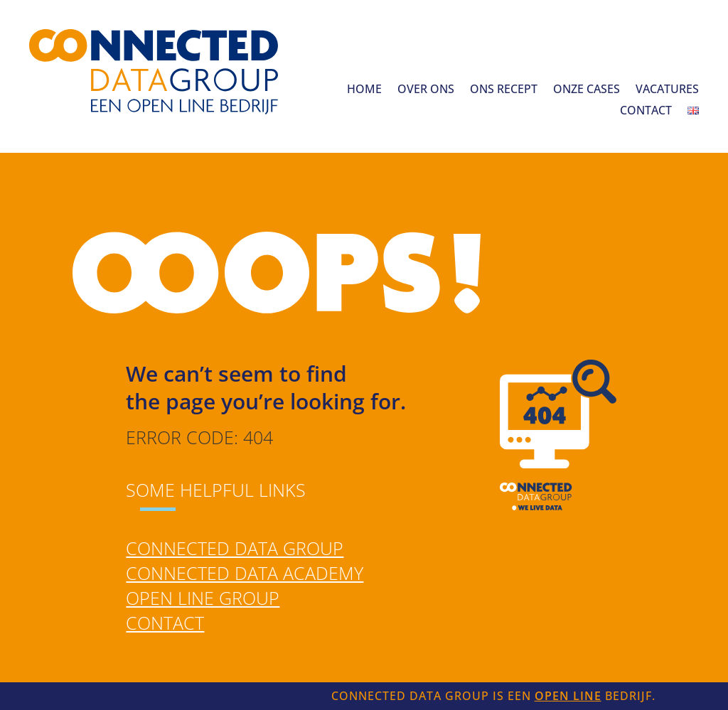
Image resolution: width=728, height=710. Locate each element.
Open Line (568, 696)
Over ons (426, 90)
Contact (646, 112)
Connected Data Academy (245, 573)
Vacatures (667, 90)
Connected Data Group (235, 548)
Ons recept (504, 90)
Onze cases (587, 90)
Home (364, 90)
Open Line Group (203, 598)
